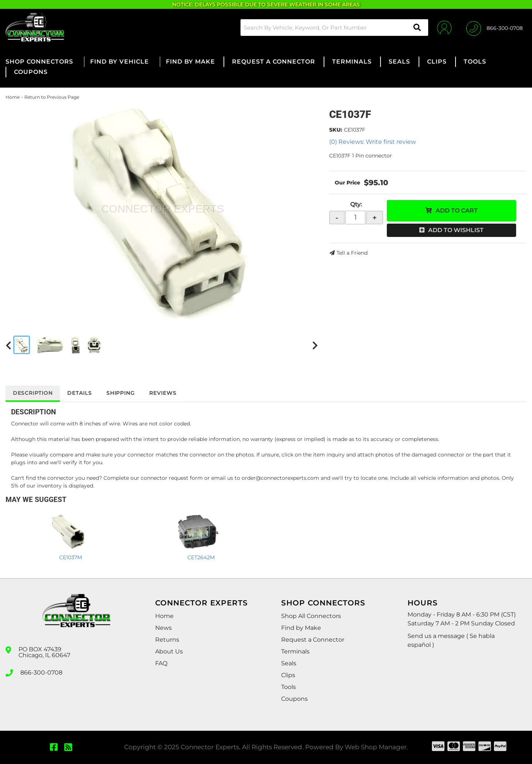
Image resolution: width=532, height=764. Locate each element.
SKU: (336, 130)
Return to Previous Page (52, 97)
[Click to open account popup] (444, 27)
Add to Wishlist (456, 230)
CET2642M (201, 557)
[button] (334, 28)
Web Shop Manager (376, 747)
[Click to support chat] (495, 27)
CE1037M (71, 557)
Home (13, 97)
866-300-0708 (41, 672)
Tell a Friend (352, 253)
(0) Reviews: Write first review (373, 142)
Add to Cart (457, 210)
